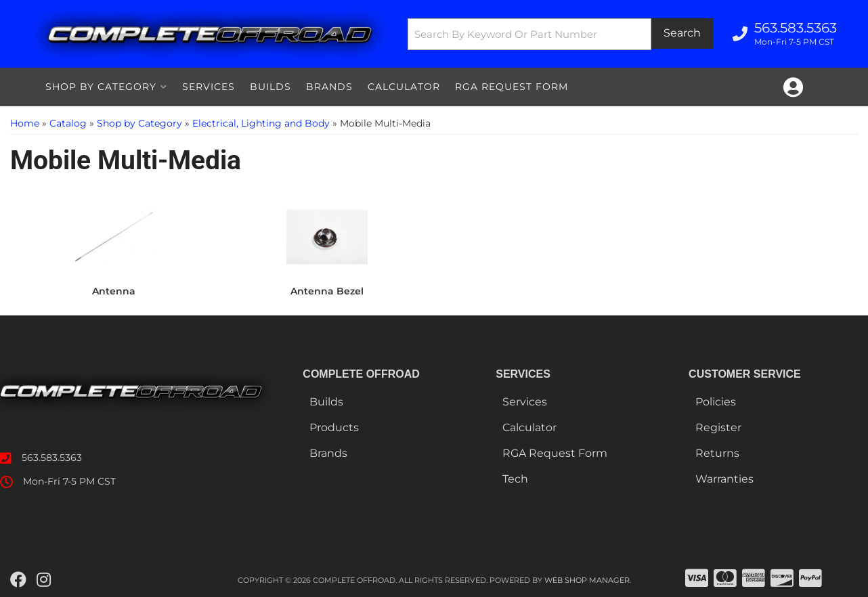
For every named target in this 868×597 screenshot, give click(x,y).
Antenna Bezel (327, 291)
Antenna (114, 291)
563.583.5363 (52, 458)
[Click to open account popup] (793, 87)
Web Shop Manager (587, 580)
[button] (561, 34)
